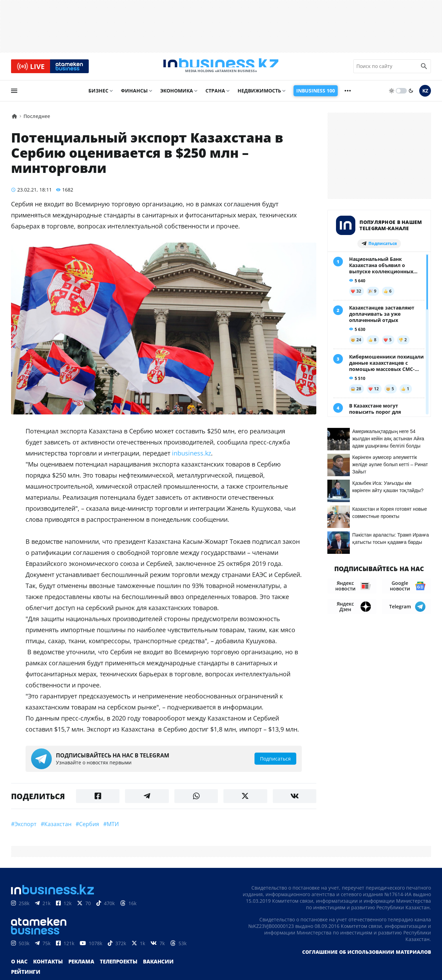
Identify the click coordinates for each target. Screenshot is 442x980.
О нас (19, 969)
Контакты (46, 969)
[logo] (221, 69)
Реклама (78, 969)
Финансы (134, 95)
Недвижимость (259, 95)
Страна (215, 95)
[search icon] (424, 69)
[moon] (411, 96)
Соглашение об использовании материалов (367, 960)
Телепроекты (114, 969)
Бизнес (98, 95)
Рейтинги (185, 969)
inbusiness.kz (191, 458)
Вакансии (152, 969)
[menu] (14, 96)
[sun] (392, 96)
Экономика (177, 95)
